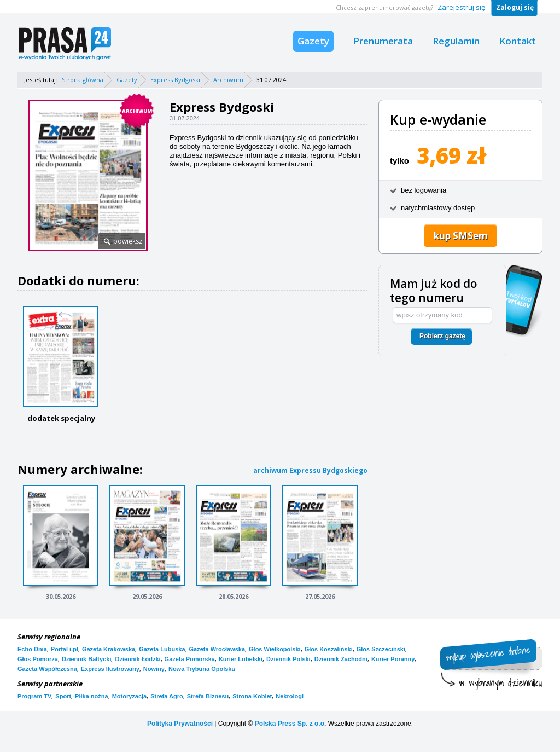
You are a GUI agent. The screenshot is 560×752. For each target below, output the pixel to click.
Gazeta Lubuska (162, 649)
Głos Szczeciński (381, 649)
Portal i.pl (65, 649)
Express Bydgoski (175, 80)
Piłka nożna (92, 696)
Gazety (313, 41)
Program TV (34, 696)
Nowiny (154, 669)
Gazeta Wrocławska (217, 649)
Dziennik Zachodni (341, 659)
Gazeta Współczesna (47, 669)
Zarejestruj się (461, 7)
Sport (63, 696)
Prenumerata (383, 41)
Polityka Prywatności (180, 724)
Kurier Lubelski (241, 659)
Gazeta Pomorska (190, 659)
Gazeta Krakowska (109, 649)
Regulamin (456, 41)
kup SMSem (461, 236)
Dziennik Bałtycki (86, 659)
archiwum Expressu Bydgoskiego (310, 470)
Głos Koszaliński (329, 649)
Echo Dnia (32, 649)
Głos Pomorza (38, 659)
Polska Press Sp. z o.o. (291, 724)
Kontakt (518, 41)
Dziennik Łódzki (138, 659)
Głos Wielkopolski (275, 649)
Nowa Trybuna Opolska (202, 669)
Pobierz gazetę (442, 336)
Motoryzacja (130, 696)
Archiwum (228, 80)
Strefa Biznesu (208, 696)
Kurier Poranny (393, 659)
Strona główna (83, 80)
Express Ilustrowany (110, 669)
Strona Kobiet (252, 696)
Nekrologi (290, 696)
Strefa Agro (167, 696)
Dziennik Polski (288, 659)
